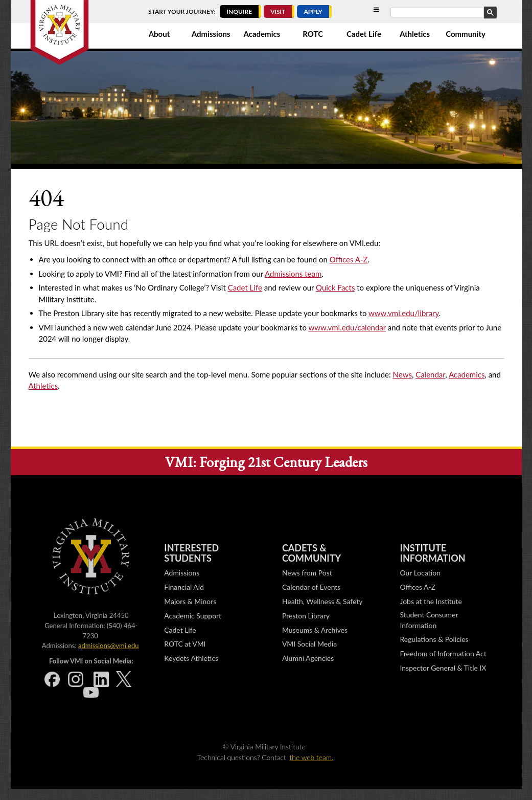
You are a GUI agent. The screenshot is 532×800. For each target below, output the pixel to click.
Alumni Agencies (308, 658)
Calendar (430, 374)
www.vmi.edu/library (404, 313)
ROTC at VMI (185, 644)
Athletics (415, 34)
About (159, 34)
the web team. (312, 757)
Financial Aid (184, 587)
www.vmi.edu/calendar (347, 327)
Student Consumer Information (429, 620)
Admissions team (293, 274)
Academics (262, 34)
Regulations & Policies (434, 639)
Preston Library (306, 616)
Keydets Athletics (191, 658)
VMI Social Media (309, 644)
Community (466, 34)
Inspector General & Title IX (443, 668)
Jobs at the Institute (431, 601)
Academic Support (193, 616)
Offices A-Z (349, 259)
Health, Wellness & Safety (322, 601)
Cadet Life (364, 34)
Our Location (420, 573)
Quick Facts (335, 287)
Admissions (211, 34)
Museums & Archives (315, 630)
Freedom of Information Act (443, 653)
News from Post (307, 573)
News (402, 374)
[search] (443, 13)
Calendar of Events (311, 587)
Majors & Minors (190, 601)
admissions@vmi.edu (108, 646)
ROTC (313, 34)
